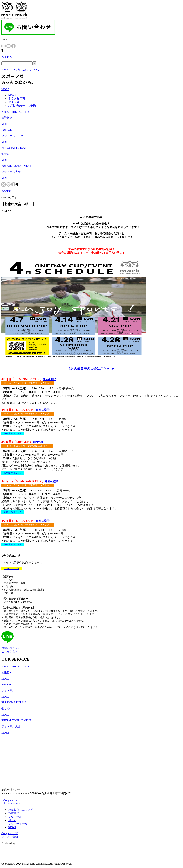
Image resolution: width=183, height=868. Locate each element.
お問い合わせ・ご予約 (22, 106)
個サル (12, 820)
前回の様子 (50, 379)
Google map (9, 800)
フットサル (15, 817)
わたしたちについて (21, 809)
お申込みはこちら (13, 433)
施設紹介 (14, 813)
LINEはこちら (12, 568)
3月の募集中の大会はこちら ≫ (91, 369)
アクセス (14, 102)
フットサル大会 (18, 824)
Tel (11, 804)
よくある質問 (16, 98)
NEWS (12, 95)
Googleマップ (10, 833)
